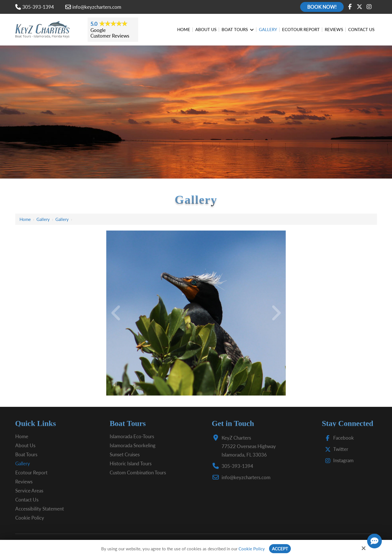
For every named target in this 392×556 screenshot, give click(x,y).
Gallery (43, 219)
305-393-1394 (35, 7)
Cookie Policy (252, 549)
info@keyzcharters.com (93, 7)
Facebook (338, 438)
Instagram (338, 460)
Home (25, 219)
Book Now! (322, 7)
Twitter (335, 449)
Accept (280, 549)
